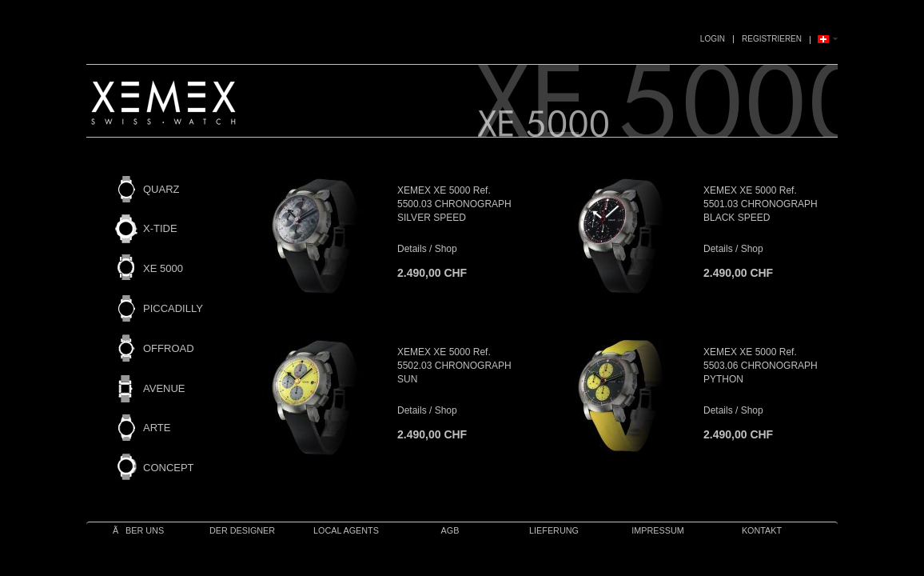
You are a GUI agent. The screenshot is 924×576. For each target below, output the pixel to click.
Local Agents (346, 530)
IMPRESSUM (657, 530)
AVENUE (164, 388)
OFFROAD (169, 348)
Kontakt (762, 530)
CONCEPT (169, 468)
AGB (450, 530)
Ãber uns (138, 530)
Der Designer (242, 530)
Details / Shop (427, 249)
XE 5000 (163, 268)
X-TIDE (160, 228)
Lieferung (554, 530)
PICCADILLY (173, 308)
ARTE (157, 428)
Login (713, 39)
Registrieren (772, 39)
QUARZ (161, 189)
